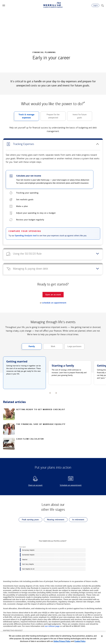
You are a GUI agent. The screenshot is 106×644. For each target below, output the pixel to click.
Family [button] (28, 347)
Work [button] (49, 347)
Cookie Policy (80, 641)
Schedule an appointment (68, 485)
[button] (4, 5)
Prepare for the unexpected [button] (50, 117)
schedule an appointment (54, 303)
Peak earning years (29, 520)
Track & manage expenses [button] (24, 117)
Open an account (31, 485)
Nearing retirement (54, 520)
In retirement (77, 520)
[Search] (102, 5)
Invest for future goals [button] (77, 117)
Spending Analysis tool (26, 236)
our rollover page (52, 626)
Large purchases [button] (73, 347)
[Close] (102, 636)
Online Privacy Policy (62, 641)
